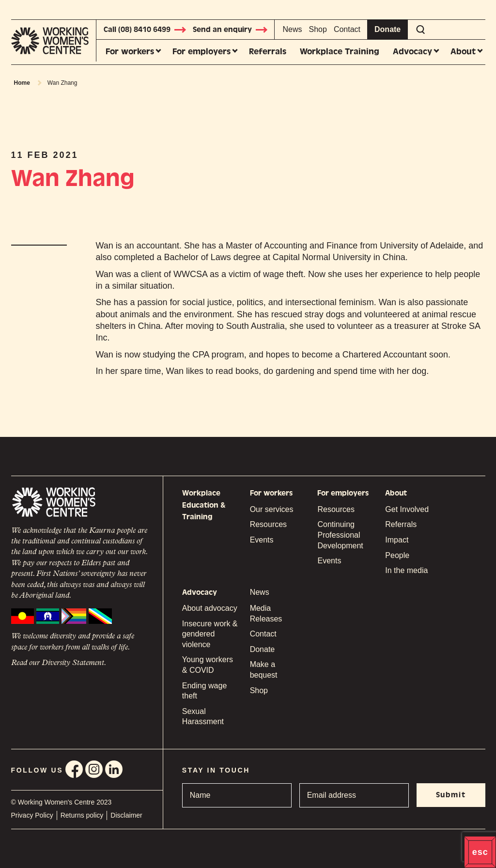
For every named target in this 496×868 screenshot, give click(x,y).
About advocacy (210, 608)
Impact (397, 540)
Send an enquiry (231, 30)
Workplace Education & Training (204, 505)
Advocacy (412, 52)
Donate (387, 29)
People (397, 555)
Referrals (268, 52)
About (463, 52)
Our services (272, 509)
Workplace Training (340, 52)
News (293, 29)
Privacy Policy (32, 815)
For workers (130, 52)
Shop (318, 29)
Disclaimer (126, 815)
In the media (406, 570)
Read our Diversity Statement (58, 663)
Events (262, 540)
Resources (268, 524)
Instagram (94, 769)
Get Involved (407, 509)
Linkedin (114, 769)
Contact (347, 29)
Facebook (74, 769)
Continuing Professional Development (340, 535)
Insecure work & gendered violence (210, 634)
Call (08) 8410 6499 (145, 30)
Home (22, 83)
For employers (201, 52)
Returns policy (82, 815)
